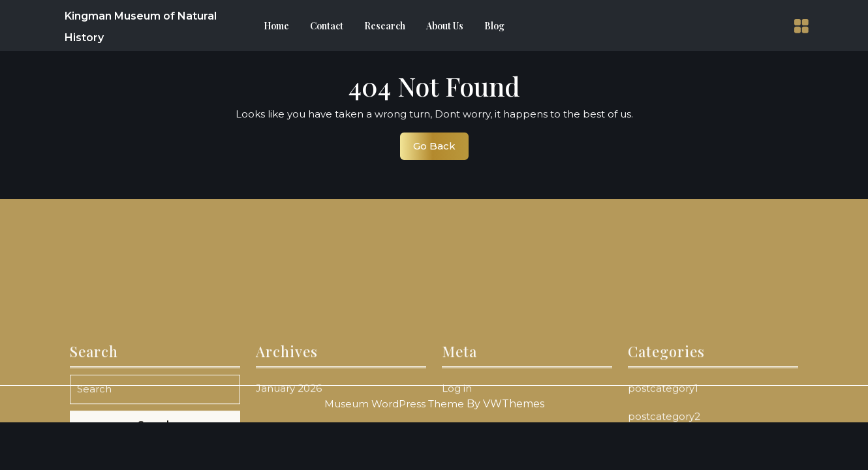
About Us (445, 26)
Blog (494, 26)
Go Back (441, 149)
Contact (327, 26)
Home (276, 26)
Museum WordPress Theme (394, 404)
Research (385, 26)
